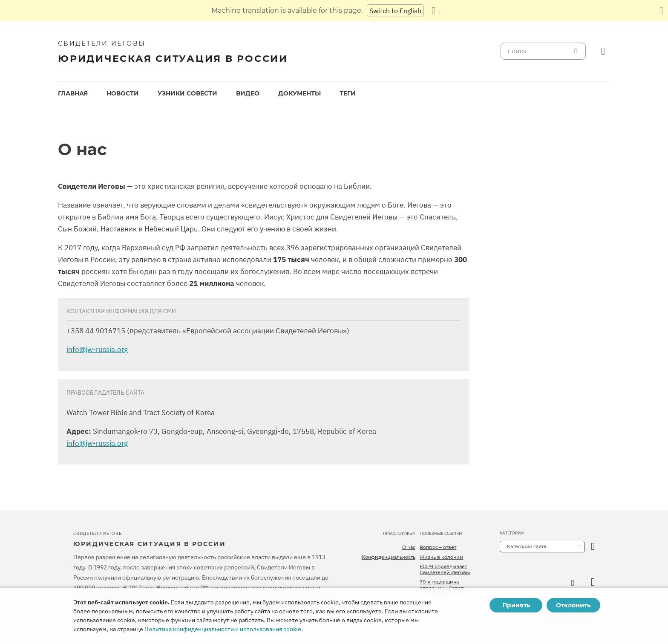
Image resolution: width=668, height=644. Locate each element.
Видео (248, 93)
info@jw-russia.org (97, 349)
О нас (409, 547)
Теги (348, 93)
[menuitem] (73, 94)
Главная (73, 93)
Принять (516, 605)
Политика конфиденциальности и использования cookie (223, 629)
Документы (299, 93)
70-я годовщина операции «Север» (443, 585)
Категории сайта (527, 546)
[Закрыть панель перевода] (661, 11)
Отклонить (573, 605)
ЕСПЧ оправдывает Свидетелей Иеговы (445, 569)
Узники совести (187, 93)
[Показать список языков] (436, 11)
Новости (123, 93)
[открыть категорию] (593, 547)
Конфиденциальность (389, 557)
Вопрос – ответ (438, 547)
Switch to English (395, 11)
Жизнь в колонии (441, 557)
